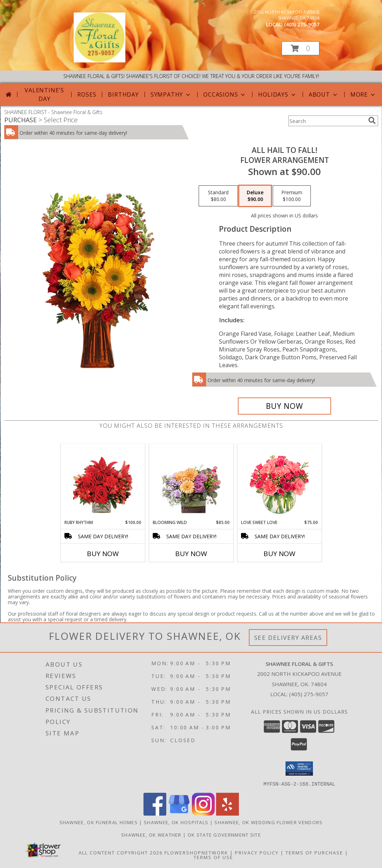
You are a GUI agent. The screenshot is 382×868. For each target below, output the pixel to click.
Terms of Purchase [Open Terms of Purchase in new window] (314, 852)
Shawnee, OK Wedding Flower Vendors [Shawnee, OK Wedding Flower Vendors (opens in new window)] (268, 822)
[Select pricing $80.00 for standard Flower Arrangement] (218, 196)
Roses (87, 94)
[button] (300, 48)
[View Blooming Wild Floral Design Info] (191, 482)
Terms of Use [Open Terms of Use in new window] (213, 857)
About (324, 94)
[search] (372, 120)
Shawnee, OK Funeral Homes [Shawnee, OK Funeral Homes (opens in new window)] (99, 822)
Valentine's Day (44, 94)
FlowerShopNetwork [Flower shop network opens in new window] (196, 852)
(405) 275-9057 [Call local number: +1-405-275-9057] (302, 24)
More (363, 94)
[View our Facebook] (155, 813)
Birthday (123, 94)
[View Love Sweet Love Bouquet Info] (279, 482)
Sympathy (171, 94)
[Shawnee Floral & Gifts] (100, 60)
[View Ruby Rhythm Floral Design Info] (103, 482)
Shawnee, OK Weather (151, 834)
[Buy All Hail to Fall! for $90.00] (285, 406)
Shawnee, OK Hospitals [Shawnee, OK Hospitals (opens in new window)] (176, 822)
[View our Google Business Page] (179, 813)
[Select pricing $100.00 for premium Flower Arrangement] (292, 196)
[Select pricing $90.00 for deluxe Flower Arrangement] (255, 196)
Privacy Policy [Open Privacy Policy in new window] (257, 852)
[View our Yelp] (227, 813)
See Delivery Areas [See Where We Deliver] (288, 638)
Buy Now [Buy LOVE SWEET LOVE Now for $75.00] (279, 554)
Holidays (277, 94)
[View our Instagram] (203, 813)
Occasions (225, 94)
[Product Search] (327, 121)
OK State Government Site (224, 834)
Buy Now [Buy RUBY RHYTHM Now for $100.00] (103, 554)
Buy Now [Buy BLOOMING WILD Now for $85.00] (191, 554)
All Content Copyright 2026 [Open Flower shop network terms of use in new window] (121, 852)
